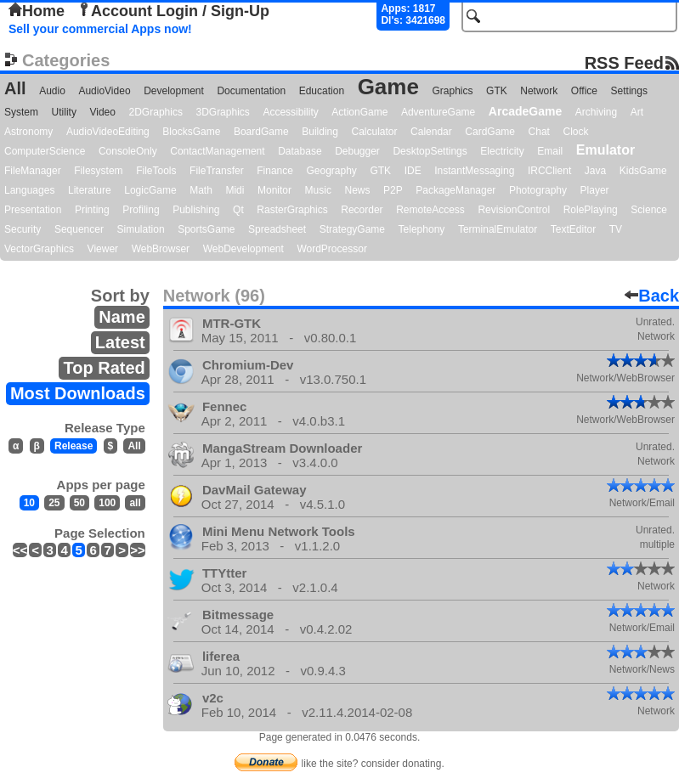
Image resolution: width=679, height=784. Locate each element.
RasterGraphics (292, 210)
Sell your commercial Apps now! (100, 29)
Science (649, 210)
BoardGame (261, 132)
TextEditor (573, 229)
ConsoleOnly (128, 151)
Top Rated (104, 368)
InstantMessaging (474, 171)
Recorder (362, 210)
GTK (497, 91)
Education (322, 91)
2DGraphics (156, 112)
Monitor (274, 190)
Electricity (502, 151)
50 (79, 503)
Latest (120, 342)
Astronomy (28, 132)
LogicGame (150, 190)
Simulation (141, 229)
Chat (539, 132)
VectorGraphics (39, 249)
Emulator (605, 150)
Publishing (196, 210)
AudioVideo (104, 91)
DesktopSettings (430, 151)
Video (102, 112)
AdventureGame (438, 112)
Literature (90, 190)
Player (595, 190)
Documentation (251, 91)
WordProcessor (331, 249)
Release (74, 446)
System (21, 112)
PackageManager (455, 190)
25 (54, 503)
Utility (64, 112)
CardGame (490, 132)
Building (320, 132)
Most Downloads (78, 393)
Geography (332, 171)
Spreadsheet (277, 229)
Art (637, 112)
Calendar (431, 132)
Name (122, 317)
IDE (413, 171)
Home (37, 11)
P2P (393, 190)
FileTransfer (217, 171)
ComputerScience (45, 151)
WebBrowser (161, 249)
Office (584, 91)
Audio (52, 91)
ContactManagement (217, 151)
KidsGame (643, 171)
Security (23, 229)
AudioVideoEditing (108, 132)
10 (29, 503)
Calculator (374, 132)
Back (652, 296)
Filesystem (98, 171)
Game (388, 87)
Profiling (141, 210)
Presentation (33, 210)
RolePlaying (591, 210)
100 (107, 503)
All (15, 88)
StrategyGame (352, 229)
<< (20, 550)
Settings (629, 91)
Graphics (452, 91)
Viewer (103, 249)
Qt (238, 210)
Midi (235, 190)
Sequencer (79, 229)
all (135, 503)
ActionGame (359, 112)
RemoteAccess (430, 210)
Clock (576, 132)
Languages (29, 190)
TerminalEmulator (498, 229)
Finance (275, 171)
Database (300, 151)
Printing (92, 210)
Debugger (357, 151)
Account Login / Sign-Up (173, 11)
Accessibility (290, 112)
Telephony (422, 229)
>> (138, 550)
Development (174, 91)
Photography (538, 190)
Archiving (596, 112)
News (357, 190)
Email (550, 151)
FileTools (156, 171)
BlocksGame (191, 132)
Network (539, 91)
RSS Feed (624, 62)
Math (201, 190)
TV (616, 229)
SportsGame (206, 229)
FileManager (33, 171)
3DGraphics (222, 112)
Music (318, 190)
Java (595, 171)
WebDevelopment (243, 249)
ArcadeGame (525, 111)
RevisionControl (514, 210)
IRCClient (549, 171)
